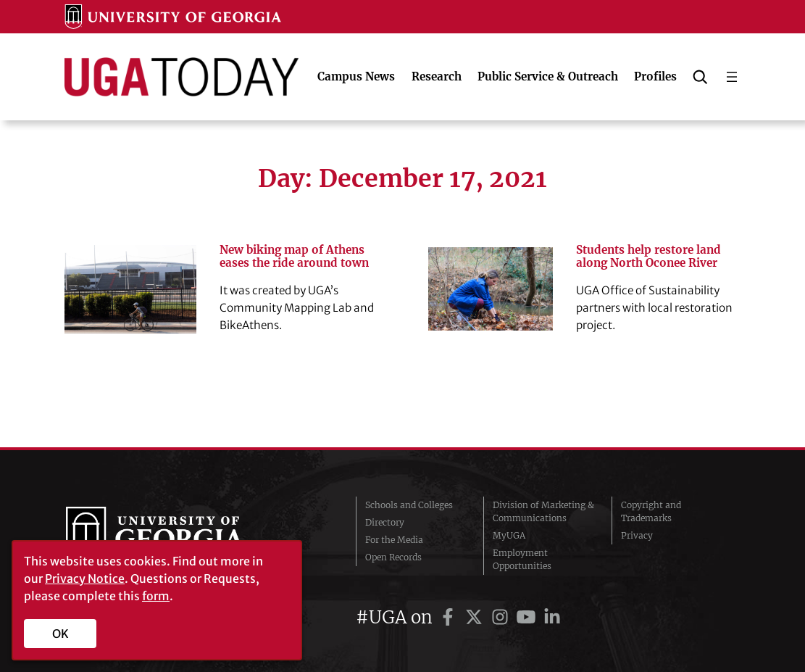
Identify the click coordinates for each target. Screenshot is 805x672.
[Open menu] (732, 77)
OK (61, 634)
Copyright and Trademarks (651, 511)
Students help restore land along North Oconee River (648, 257)
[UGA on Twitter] (476, 617)
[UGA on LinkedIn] (552, 617)
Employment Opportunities (522, 559)
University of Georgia (175, 536)
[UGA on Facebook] (450, 617)
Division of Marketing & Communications (543, 511)
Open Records (393, 557)
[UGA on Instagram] (502, 617)
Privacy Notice (85, 578)
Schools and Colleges (409, 505)
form (156, 596)
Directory (385, 522)
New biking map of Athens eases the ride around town (294, 257)
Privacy (637, 535)
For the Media (394, 540)
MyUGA (509, 535)
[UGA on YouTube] (528, 617)
